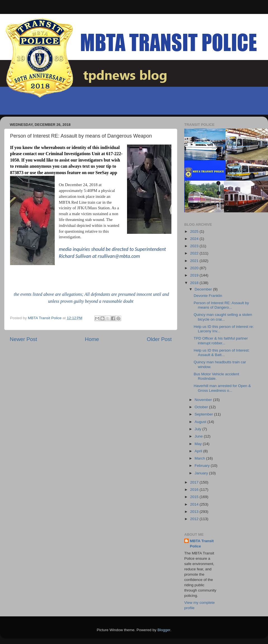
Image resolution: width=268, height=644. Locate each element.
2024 (195, 239)
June (199, 436)
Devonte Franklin (208, 296)
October (202, 407)
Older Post (159, 339)
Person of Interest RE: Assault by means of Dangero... (221, 305)
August (201, 422)
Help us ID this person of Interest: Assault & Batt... (222, 353)
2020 (195, 268)
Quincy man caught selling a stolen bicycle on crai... (223, 317)
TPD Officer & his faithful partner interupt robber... (221, 341)
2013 (195, 512)
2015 (195, 497)
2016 (195, 490)
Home (92, 339)
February (203, 466)
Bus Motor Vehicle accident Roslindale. (216, 376)
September (204, 414)
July (198, 429)
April (199, 451)
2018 (195, 283)
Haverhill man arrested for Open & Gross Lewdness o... (222, 388)
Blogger (164, 630)
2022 (195, 253)
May (199, 444)
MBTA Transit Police (202, 544)
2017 (195, 482)
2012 (195, 519)
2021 (195, 261)
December (204, 289)
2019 (195, 275)
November (204, 400)
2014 (195, 504)
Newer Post (23, 339)
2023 (195, 246)
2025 (195, 231)
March (200, 458)
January (202, 473)
